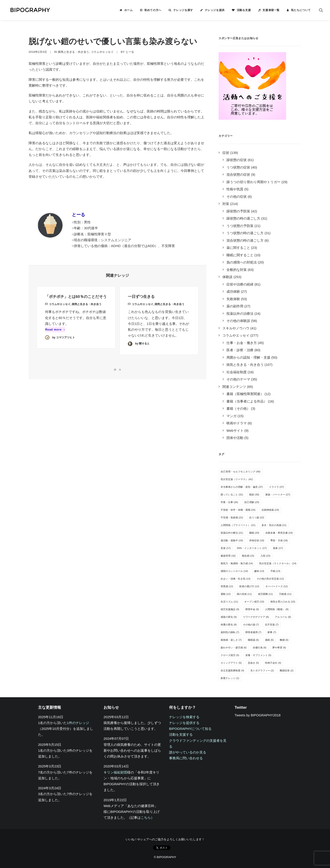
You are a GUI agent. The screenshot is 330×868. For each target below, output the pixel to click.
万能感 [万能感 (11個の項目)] (285, 594)
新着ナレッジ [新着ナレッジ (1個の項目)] (230, 678)
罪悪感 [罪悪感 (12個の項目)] (227, 586)
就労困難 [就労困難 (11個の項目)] (266, 594)
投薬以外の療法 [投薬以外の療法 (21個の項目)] (232, 533)
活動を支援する (181, 734)
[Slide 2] (120, 370)
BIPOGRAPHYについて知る (190, 729)
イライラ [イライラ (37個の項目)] (277, 487)
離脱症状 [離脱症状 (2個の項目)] (287, 670)
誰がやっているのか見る (188, 752)
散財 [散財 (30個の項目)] (254, 495)
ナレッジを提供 (215, 10)
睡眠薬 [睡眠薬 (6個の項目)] (253, 640)
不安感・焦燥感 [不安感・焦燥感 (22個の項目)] (232, 517)
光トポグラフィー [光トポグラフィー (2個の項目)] (262, 670)
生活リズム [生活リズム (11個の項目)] (229, 602)
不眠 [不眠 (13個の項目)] (275, 571)
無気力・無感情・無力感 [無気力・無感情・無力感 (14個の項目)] (237, 563)
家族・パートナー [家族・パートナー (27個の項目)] (278, 495)
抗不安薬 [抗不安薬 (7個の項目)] (272, 625)
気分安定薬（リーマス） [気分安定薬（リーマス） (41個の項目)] (237, 479)
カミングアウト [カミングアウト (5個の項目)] (231, 663)
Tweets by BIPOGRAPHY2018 (258, 715)
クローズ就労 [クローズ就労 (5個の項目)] (230, 655)
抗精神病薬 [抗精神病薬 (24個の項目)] (270, 510)
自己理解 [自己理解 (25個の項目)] (252, 502)
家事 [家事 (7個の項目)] (272, 632)
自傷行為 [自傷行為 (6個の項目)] (260, 648)
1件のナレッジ (78, 723)
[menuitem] (126, 10)
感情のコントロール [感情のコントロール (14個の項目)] (234, 571)
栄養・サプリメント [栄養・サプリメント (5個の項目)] (258, 655)
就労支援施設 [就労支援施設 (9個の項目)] (230, 609)
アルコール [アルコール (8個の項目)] (283, 617)
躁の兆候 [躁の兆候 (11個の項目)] (244, 594)
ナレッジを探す (183, 10)
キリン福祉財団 (115, 772)
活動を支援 (244, 10)
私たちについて (301, 10)
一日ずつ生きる (141, 315)
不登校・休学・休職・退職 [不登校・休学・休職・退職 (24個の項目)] (238, 510)
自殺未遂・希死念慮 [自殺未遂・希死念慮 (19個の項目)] (279, 533)
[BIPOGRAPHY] (27, 10)
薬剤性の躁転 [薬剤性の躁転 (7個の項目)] (230, 632)
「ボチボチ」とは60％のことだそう (76, 302)
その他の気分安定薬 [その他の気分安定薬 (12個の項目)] (270, 579)
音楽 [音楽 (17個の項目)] (226, 548)
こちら (146, 817)
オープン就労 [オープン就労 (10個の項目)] (254, 602)
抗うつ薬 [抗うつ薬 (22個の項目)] (257, 517)
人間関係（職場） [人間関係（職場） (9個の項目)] (277, 609)
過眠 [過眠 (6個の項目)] (269, 640)
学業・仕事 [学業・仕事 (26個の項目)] (229, 502)
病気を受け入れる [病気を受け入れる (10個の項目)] (283, 602)
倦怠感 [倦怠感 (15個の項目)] (248, 556)
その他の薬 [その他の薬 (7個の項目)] (251, 625)
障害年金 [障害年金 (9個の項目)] (252, 609)
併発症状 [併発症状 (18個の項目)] (257, 540)
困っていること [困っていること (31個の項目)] (232, 495)
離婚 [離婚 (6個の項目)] (284, 640)
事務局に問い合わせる (186, 758)
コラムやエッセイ (102, 52)
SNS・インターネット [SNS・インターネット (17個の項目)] (252, 548)
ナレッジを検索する (184, 717)
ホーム (129, 10)
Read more (55, 335)
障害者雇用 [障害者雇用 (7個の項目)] (253, 632)
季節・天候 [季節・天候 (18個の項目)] (279, 540)
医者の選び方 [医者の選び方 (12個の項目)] (249, 586)
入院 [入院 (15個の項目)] (266, 556)
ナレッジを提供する (184, 723)
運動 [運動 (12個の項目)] (226, 594)
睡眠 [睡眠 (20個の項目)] (254, 533)
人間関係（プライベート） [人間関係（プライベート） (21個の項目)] (238, 525)
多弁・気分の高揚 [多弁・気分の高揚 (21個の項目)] (274, 525)
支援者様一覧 (271, 10)
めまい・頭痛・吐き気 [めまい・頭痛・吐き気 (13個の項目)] (236, 579)
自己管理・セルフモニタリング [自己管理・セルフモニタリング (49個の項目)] (241, 472)
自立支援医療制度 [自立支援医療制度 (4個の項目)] (232, 670)
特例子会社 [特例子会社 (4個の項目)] (273, 663)
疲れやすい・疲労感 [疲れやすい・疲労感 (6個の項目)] (234, 648)
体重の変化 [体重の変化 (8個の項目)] (229, 625)
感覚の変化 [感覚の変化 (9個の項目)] (229, 617)
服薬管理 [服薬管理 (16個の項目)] (228, 556)
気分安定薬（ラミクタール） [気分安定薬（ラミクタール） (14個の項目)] (278, 563)
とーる (130, 52)
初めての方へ (153, 10)
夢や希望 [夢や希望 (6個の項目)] (279, 648)
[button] (321, 10)
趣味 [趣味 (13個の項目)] (259, 571)
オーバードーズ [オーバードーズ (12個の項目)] (277, 586)
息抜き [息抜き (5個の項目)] (253, 663)
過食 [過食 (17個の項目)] (278, 548)
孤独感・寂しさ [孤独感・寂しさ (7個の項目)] (231, 640)
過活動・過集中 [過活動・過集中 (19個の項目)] (232, 540)
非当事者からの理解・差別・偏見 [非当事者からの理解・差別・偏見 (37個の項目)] (242, 487)
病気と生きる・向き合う (73, 52)
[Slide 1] (115, 370)
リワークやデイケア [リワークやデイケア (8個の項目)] (256, 617)
